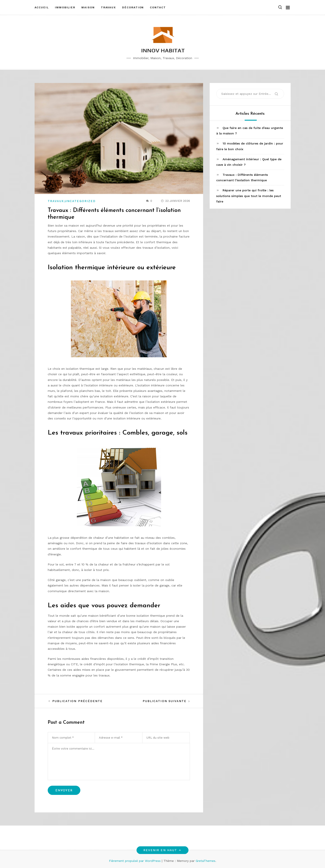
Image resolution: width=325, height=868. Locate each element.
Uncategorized (80, 201)
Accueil (42, 7)
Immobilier (65, 7)
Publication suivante (165, 701)
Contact (158, 7)
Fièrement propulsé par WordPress (135, 861)
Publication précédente (78, 701)
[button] (280, 7)
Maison (88, 7)
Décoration (133, 7)
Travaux (108, 7)
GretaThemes (206, 861)
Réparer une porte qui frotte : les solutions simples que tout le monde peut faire (249, 196)
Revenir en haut (162, 850)
